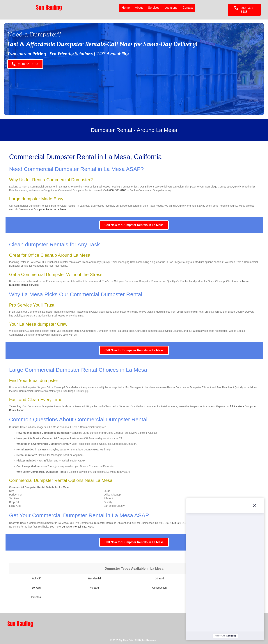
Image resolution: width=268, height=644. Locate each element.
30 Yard (36, 588)
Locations (171, 8)
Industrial (36, 597)
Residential (94, 578)
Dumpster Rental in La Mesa (50, 209)
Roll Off (36, 578)
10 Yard (159, 578)
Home (126, 8)
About (139, 8)
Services (154, 8)
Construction (160, 588)
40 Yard (95, 588)
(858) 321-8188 (117, 190)
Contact (188, 8)
